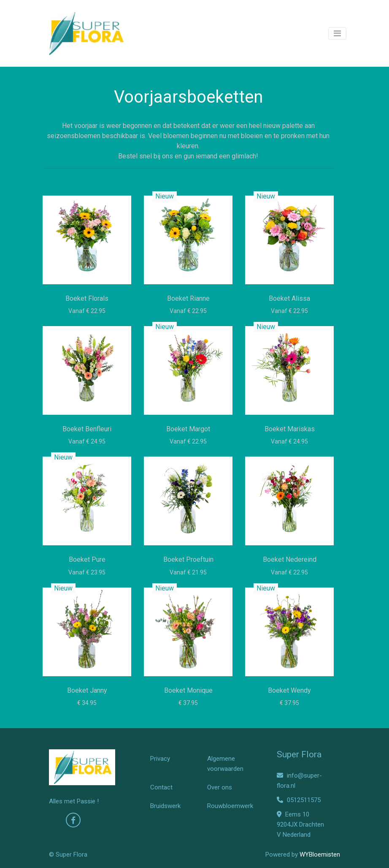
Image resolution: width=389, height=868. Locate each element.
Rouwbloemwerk (230, 806)
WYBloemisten (320, 854)
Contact (161, 787)
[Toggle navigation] (337, 33)
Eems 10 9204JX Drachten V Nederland (300, 824)
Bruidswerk (165, 806)
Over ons (220, 787)
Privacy (160, 759)
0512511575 (299, 800)
